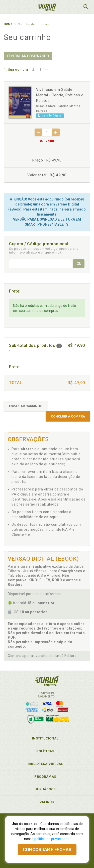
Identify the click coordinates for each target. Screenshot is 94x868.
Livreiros (45, 802)
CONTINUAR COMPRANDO (28, 56)
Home (8, 24)
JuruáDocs (45, 789)
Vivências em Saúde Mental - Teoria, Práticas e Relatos (60, 95)
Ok (79, 264)
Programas (45, 777)
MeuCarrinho (73, 7)
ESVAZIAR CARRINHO (26, 406)
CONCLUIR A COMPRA (68, 416)
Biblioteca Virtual (45, 764)
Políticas (45, 751)
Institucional (45, 738)
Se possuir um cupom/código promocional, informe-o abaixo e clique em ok (45, 251)
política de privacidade (52, 839)
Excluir (47, 141)
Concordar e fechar (47, 850)
